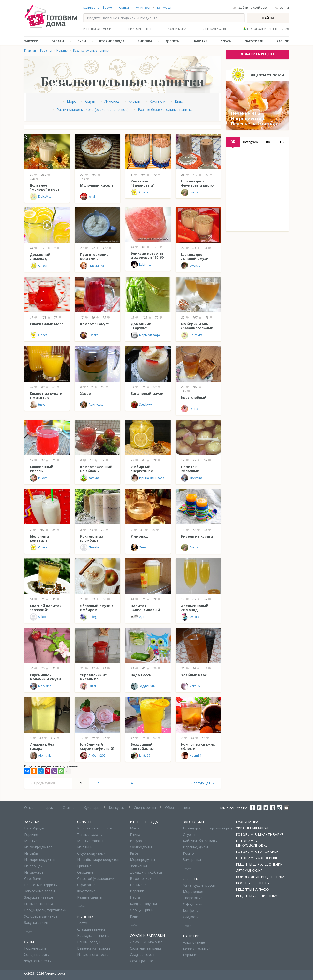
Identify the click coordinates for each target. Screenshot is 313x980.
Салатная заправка (146, 948)
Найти (268, 18)
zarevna (90, 478)
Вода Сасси (141, 675)
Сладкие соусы (142, 954)
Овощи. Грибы (142, 910)
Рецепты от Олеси (97, 29)
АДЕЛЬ (140, 617)
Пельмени (138, 885)
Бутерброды (34, 828)
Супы (82, 41)
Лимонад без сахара (42, 746)
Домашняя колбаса (146, 872)
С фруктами (193, 904)
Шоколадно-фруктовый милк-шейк (198, 185)
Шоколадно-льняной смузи (195, 257)
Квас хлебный (194, 398)
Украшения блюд (252, 828)
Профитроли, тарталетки (45, 910)
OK (233, 142)
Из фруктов (34, 872)
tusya (38, 405)
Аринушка (92, 405)
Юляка (89, 335)
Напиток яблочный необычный (192, 471)
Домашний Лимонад (40, 257)
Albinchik (40, 756)
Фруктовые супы (38, 961)
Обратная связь (178, 808)
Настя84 (191, 756)
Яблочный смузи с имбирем (97, 608)
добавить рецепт (257, 54)
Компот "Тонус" (95, 324)
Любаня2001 (94, 756)
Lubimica (141, 265)
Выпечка (145, 41)
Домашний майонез (146, 942)
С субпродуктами (91, 853)
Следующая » (203, 783)
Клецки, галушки (143, 904)
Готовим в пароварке (257, 852)
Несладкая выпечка (93, 936)
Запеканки (138, 866)
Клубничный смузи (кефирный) (97, 746)
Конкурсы (164, 8)
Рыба (134, 853)
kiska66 (190, 686)
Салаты (58, 41)
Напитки (200, 41)
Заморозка (192, 860)
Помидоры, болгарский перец (207, 828)
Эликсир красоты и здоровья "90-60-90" (148, 257)
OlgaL (88, 686)
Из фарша (138, 841)
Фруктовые (86, 891)
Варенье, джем (195, 847)
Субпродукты (141, 847)
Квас (179, 101)
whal (88, 197)
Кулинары (143, 8)
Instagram (250, 142)
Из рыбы (31, 853)
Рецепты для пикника (256, 896)
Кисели (134, 101)
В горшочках (141, 878)
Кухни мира (177, 29)
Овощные (85, 872)
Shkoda (89, 547)
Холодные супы (37, 954)
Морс (71, 101)
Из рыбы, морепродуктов (98, 860)
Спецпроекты (145, 808)
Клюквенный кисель (42, 469)
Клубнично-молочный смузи (45, 677)
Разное (283, 41)
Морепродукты (142, 860)
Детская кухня (214, 29)
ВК (268, 142)
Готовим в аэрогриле (257, 858)
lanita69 (140, 756)
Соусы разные (141, 961)
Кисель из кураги (197, 536)
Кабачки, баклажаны (200, 841)
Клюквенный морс (47, 324)
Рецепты (46, 50)
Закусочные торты (40, 891)
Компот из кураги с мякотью (46, 395)
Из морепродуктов (40, 860)
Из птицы (85, 847)
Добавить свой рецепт (255, 8)
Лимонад (112, 101)
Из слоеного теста (93, 954)
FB (282, 142)
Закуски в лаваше (39, 897)
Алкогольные (194, 942)
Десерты (172, 41)
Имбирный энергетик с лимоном (142, 471)
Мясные (31, 841)
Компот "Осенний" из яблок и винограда (97, 471)
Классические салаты (95, 828)
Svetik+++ (141, 405)
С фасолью (86, 885)
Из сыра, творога (39, 904)
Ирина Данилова (147, 478)
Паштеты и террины (41, 885)
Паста (135, 897)
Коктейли (157, 101)
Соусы (226, 41)
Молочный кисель (97, 185)
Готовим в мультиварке (260, 834)
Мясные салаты (90, 841)
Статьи (124, 8)
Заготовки (254, 41)
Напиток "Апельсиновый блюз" (145, 610)
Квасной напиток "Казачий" (46, 608)
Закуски (31, 41)
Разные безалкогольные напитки (165, 110)
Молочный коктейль (39, 538)
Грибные (84, 866)
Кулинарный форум (98, 8)
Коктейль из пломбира (92, 538)
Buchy (189, 192)
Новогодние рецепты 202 (260, 877)
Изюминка (92, 266)
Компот (189, 853)
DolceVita (41, 197)
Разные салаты (90, 897)
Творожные (193, 898)
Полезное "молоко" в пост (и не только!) (45, 189)
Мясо (134, 828)
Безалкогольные (197, 949)
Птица (135, 834)
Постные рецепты (253, 883)
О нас (29, 808)
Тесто (82, 923)
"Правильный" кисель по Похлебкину (93, 679)
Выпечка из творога (94, 948)
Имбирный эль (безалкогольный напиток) (197, 328)
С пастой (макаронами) (96, 878)
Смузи (90, 101)
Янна (139, 547)
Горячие (31, 834)
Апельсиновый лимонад (195, 608)
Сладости (191, 917)
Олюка (190, 617)
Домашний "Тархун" (141, 326)
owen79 (191, 266)
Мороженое (193, 892)
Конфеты (191, 910)
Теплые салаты (90, 834)
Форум (48, 808)
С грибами (33, 878)
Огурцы (189, 834)
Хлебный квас (194, 675)
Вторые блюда (112, 41)
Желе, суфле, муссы (199, 885)
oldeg (88, 617)
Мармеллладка (146, 335)
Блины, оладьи (89, 942)
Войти (284, 8)
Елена (190, 409)
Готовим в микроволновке (252, 843)
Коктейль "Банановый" (143, 183)
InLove (38, 478)
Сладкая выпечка (91, 929)
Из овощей (33, 866)
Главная (30, 50)
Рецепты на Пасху (253, 889)
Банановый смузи (147, 393)
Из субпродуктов (38, 847)
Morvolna (192, 478)
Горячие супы (35, 948)
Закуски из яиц (36, 923)
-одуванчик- (144, 686)
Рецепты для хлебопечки (259, 864)
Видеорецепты (140, 29)
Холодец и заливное (41, 916)
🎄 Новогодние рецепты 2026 (266, 29)
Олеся (139, 192)
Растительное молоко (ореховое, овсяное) (93, 110)
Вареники (138, 891)
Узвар (85, 393)
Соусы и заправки (147, 936)
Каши (134, 916)
